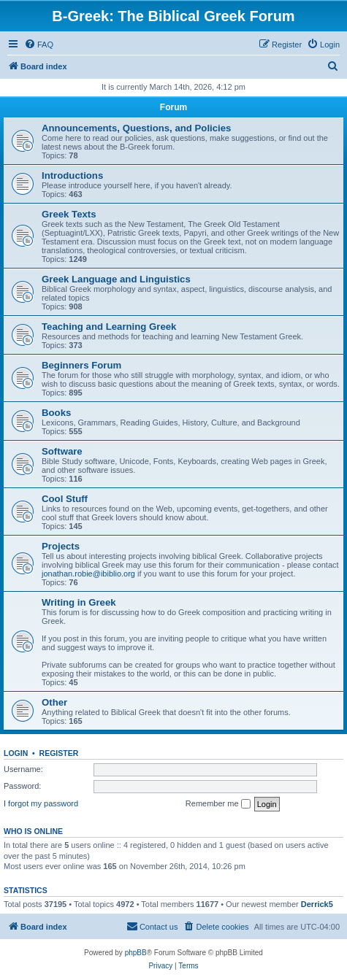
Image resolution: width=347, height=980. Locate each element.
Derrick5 (317, 904)
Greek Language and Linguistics (116, 279)
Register (59, 753)
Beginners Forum (81, 365)
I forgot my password (41, 803)
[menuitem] (39, 45)
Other (54, 702)
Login (16, 753)
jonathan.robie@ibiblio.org (88, 574)
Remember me (218, 804)
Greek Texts (69, 214)
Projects (61, 546)
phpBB (136, 953)
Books (56, 413)
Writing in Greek (79, 602)
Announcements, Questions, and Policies (136, 128)
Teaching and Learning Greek (109, 327)
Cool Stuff (65, 499)
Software (62, 451)
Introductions (72, 175)
